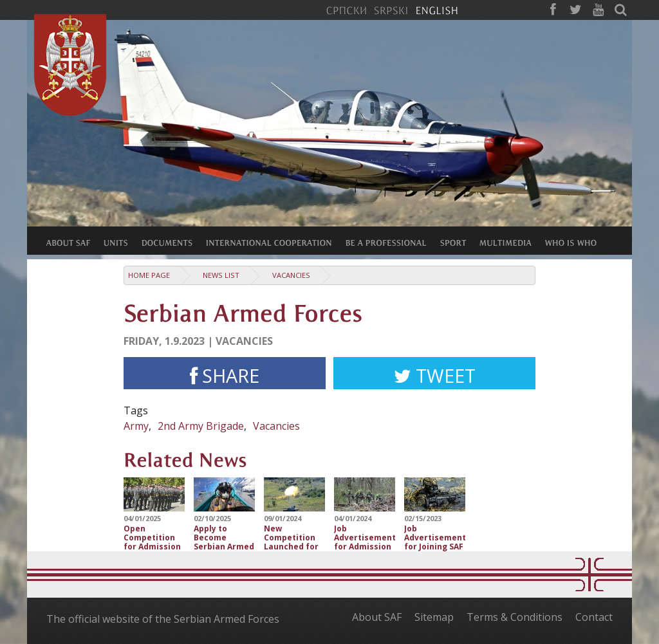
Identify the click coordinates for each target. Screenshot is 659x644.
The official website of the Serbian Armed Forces (163, 619)
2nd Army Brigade (201, 426)
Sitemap (434, 617)
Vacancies (291, 275)
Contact (594, 617)
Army (136, 426)
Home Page (149, 275)
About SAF (377, 617)
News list (221, 275)
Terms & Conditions (515, 617)
